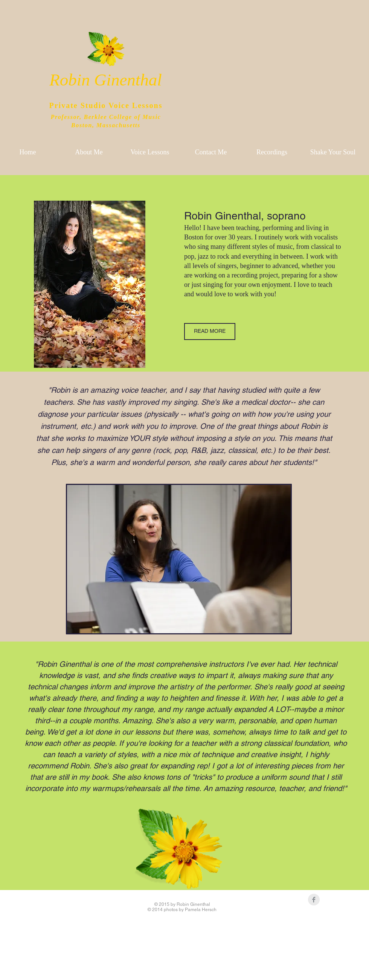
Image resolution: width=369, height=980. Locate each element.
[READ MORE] (210, 331)
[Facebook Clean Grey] (314, 900)
